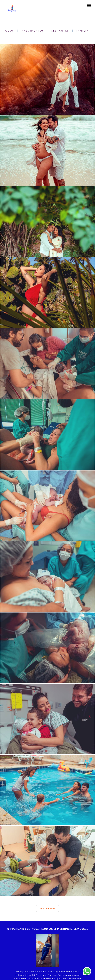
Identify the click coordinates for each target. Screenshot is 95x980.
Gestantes (60, 31)
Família (82, 31)
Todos (9, 31)
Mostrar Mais (47, 909)
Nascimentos (33, 31)
